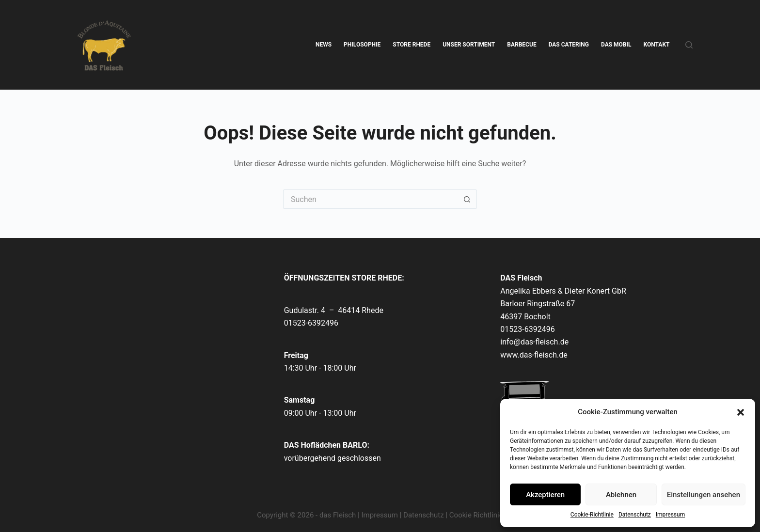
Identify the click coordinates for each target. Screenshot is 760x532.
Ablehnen (621, 495)
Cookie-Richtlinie (592, 515)
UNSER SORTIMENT (469, 45)
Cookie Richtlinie (476, 515)
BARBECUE (522, 45)
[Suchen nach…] (370, 199)
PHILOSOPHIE (362, 45)
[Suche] (689, 45)
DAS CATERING (569, 45)
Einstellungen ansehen (704, 495)
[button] (741, 412)
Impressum (670, 515)
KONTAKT (657, 45)
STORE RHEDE (412, 45)
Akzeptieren (545, 495)
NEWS (324, 45)
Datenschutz (635, 515)
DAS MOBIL (616, 45)
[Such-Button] (467, 199)
